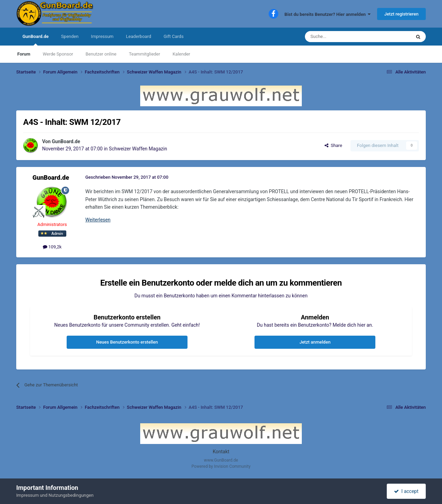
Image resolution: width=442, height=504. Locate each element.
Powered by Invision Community (221, 466)
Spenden (70, 36)
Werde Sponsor (58, 54)
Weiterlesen (98, 220)
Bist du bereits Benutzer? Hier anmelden (328, 14)
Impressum (102, 36)
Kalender (181, 54)
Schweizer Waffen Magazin (138, 149)
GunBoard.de (36, 40)
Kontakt (221, 452)
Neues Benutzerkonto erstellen (127, 342)
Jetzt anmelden (315, 342)
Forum (24, 54)
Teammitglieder (144, 54)
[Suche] (342, 37)
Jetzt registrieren (401, 14)
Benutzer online (101, 54)
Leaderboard (139, 36)
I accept (406, 491)
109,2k (52, 247)
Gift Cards (174, 36)
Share (333, 145)
